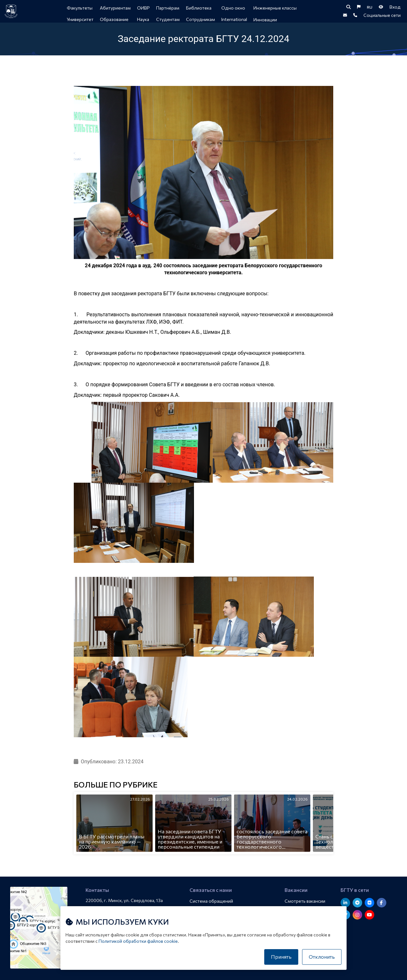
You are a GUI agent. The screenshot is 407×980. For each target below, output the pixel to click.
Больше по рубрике (116, 790)
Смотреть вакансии (306, 901)
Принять (281, 957)
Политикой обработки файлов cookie (138, 941)
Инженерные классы (275, 8)
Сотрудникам (201, 19)
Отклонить (322, 957)
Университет (80, 19)
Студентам (168, 19)
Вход (395, 8)
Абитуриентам (116, 8)
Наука (143, 19)
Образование (114, 19)
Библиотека (199, 8)
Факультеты (80, 8)
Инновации (266, 20)
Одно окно (234, 8)
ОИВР (144, 8)
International (235, 19)
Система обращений (212, 901)
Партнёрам (168, 8)
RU (370, 8)
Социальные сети (382, 19)
